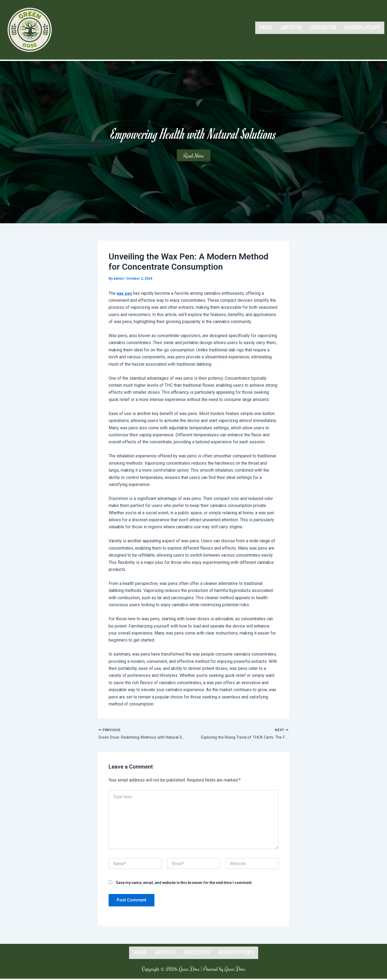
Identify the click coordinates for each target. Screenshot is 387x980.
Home (266, 28)
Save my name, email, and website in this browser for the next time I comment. (184, 883)
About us (291, 28)
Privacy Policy (362, 28)
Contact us (323, 28)
